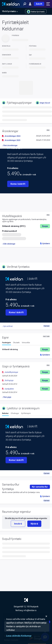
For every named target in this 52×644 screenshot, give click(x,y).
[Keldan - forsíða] (11, 4)
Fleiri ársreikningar (10, 145)
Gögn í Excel (43, 103)
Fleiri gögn (7, 397)
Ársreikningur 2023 (11, 140)
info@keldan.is (30, 610)
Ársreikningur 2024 (11, 136)
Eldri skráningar (9, 244)
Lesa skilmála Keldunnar (19, 636)
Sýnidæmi (45, 244)
